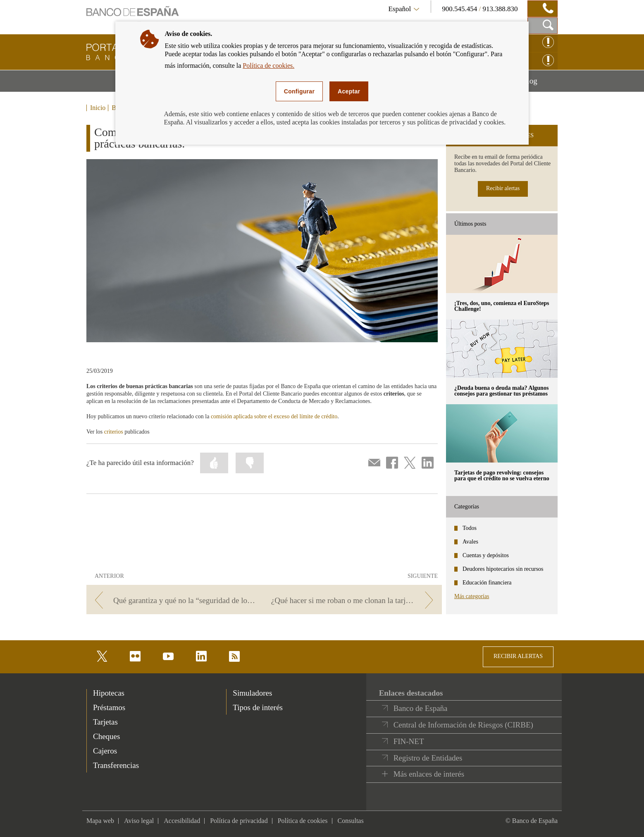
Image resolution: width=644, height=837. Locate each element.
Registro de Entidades (428, 758)
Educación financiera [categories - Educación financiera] (487, 583)
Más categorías (472, 596)
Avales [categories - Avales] (470, 542)
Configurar (299, 91)
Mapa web (100, 821)
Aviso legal (139, 821)
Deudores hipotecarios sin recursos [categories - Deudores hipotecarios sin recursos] (503, 569)
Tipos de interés (258, 707)
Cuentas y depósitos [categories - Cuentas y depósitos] (486, 555)
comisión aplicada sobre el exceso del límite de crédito (274, 416)
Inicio (98, 108)
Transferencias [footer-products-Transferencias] (116, 765)
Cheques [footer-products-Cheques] (106, 736)
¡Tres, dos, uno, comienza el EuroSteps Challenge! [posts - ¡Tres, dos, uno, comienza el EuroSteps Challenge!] (502, 306)
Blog (540, 84)
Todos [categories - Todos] (470, 528)
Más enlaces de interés (429, 774)
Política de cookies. (268, 66)
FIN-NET (409, 741)
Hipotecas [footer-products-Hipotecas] (109, 693)
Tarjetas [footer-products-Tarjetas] (105, 722)
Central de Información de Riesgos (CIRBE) (463, 725)
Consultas (351, 821)
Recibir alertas (503, 188)
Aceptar (349, 91)
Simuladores (252, 693)
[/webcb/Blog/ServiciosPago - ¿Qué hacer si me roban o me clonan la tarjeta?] (354, 600)
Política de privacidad (239, 821)
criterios (114, 432)
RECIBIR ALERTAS (518, 656)
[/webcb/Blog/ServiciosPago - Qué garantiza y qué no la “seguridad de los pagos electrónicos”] (174, 600)
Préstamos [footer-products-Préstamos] (109, 707)
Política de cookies (303, 821)
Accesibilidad (182, 821)
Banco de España (421, 708)
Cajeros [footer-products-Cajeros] (105, 751)
